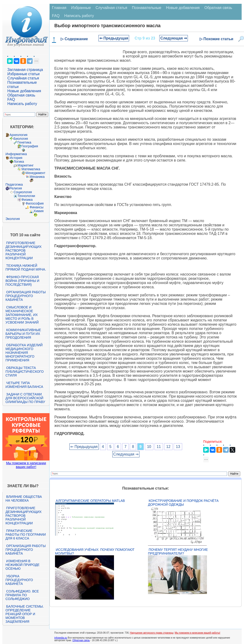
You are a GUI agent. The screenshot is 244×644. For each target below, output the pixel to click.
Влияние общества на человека (24, 499)
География (30, 146)
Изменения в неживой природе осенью (22, 565)
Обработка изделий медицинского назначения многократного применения (24, 353)
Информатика (16, 154)
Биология (21, 139)
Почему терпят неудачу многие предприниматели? (178, 552)
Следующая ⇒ (174, 38)
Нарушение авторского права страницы (152, 633)
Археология (18, 135)
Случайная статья (23, 78)
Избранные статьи (23, 74)
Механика (37, 177)
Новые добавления (24, 91)
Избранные (81, 8)
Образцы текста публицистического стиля (24, 372)
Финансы (36, 207)
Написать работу (22, 104)
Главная (59, 8)
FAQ (11, 99)
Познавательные (147, 8)
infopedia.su (61, 638)
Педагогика (14, 184)
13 (178, 447)
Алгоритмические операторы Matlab (90, 501)
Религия (16, 188)
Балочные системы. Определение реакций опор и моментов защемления (25, 614)
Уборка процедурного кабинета (19, 580)
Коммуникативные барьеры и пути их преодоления (23, 334)
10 (149, 447)
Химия (38, 211)
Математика (31, 169)
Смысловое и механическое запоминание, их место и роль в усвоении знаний (22, 315)
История (16, 158)
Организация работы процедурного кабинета (25, 296)
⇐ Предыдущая (114, 38)
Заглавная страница (25, 70)
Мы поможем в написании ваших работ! (26, 465)
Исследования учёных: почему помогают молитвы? (95, 552)
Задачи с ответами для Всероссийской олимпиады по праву (25, 398)
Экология (13, 219)
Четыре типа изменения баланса (24, 385)
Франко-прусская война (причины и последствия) (22, 281)
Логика (19, 162)
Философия (34, 203)
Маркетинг (25, 165)
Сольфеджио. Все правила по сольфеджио (22, 595)
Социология (23, 192)
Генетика (24, 142)
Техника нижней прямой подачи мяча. (26, 267)
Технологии (26, 196)
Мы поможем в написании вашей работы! (197, 633)
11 (159, 447)
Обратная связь (21, 95)
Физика (27, 200)
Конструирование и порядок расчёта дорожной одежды (183, 503)
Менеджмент (35, 173)
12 (168, 447)
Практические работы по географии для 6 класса (26, 534)
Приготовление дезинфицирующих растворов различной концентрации (23, 250)
